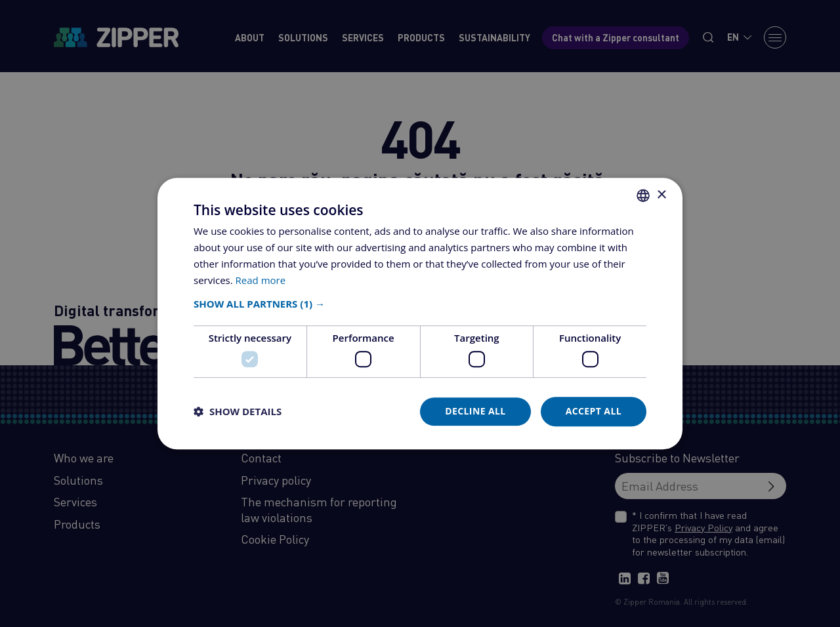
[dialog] (420, 313)
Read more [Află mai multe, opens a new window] (261, 280)
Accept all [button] (594, 411)
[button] (420, 304)
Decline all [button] (475, 411)
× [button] (661, 195)
